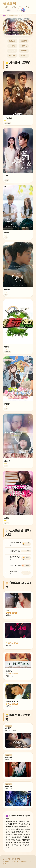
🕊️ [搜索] (17, 10)
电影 (6, 7)
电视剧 (13, 7)
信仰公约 (15, 861)
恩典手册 (6, 861)
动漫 (27, 7)
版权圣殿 (24, 861)
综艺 (21, 7)
